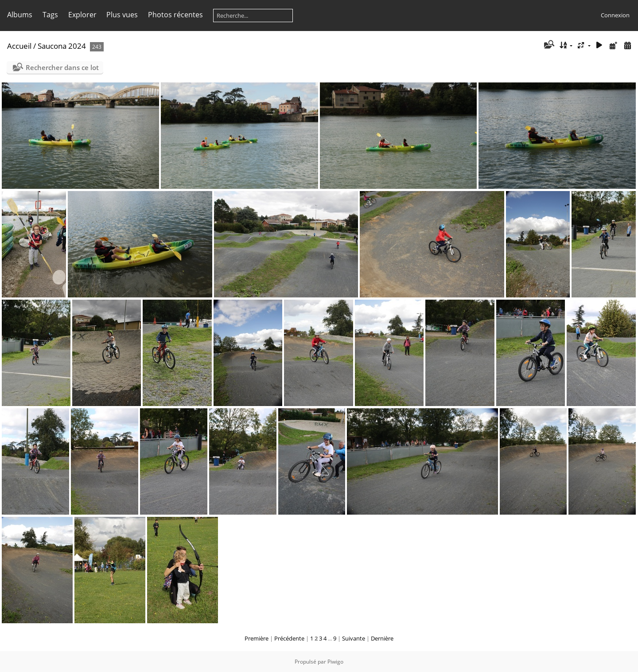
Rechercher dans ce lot (62, 67)
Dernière (382, 638)
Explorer (82, 15)
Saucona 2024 (62, 46)
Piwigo (335, 662)
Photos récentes (175, 15)
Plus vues (122, 15)
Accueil (19, 46)
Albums (20, 15)
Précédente (289, 638)
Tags (50, 15)
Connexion (615, 15)
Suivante (354, 638)
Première (257, 638)
